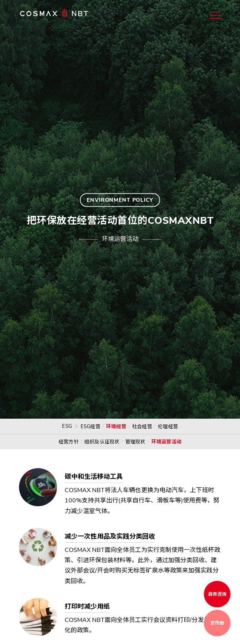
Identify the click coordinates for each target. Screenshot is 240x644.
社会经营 (142, 427)
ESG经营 (91, 427)
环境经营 (116, 427)
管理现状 (136, 442)
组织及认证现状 (102, 442)
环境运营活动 (167, 442)
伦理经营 (168, 427)
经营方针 (69, 442)
